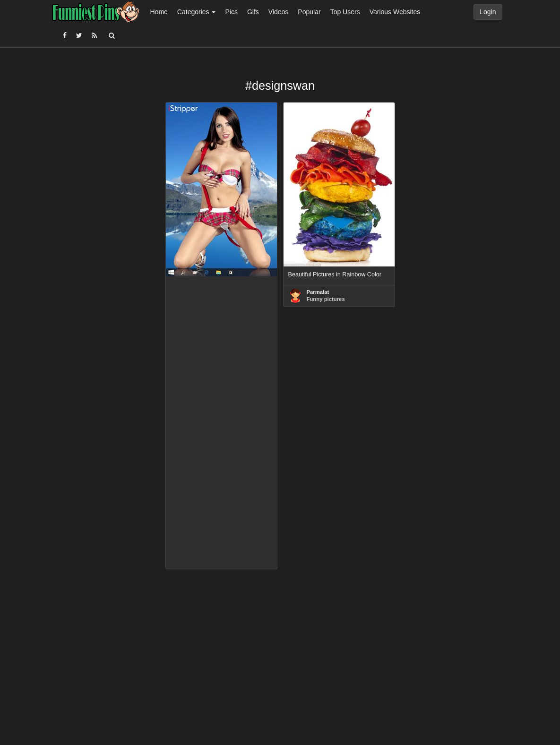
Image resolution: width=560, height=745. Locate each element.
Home (159, 12)
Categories (197, 12)
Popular (309, 12)
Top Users (345, 12)
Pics (231, 12)
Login (488, 12)
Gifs (253, 12)
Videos (279, 12)
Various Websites (395, 12)
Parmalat (318, 292)
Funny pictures (326, 299)
